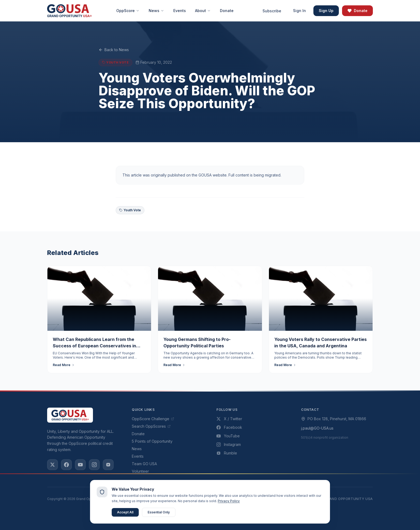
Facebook (229, 427)
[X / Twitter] (52, 465)
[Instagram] (94, 465)
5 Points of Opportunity (152, 441)
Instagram (229, 444)
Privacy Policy (249, 499)
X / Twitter (229, 419)
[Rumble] (108, 465)
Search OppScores (151, 426)
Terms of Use (281, 499)
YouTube (228, 436)
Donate (357, 11)
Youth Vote (130, 210)
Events (138, 456)
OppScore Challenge (153, 419)
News (137, 449)
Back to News (114, 50)
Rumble (227, 453)
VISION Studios (230, 511)
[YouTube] (80, 465)
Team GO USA (144, 464)
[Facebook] (66, 465)
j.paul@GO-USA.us (317, 428)
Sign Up (326, 11)
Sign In (299, 11)
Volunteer (140, 471)
